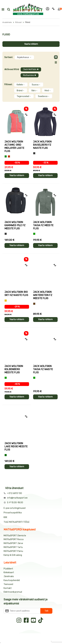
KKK (5, 517)
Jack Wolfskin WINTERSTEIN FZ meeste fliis (43, 295)
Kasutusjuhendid (12, 580)
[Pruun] (34, 304)
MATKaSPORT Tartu (13, 547)
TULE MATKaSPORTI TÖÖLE (17, 522)
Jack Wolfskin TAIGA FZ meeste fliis (43, 225)
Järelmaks (9, 576)
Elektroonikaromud (13, 592)
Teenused (8, 584)
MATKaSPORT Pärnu (14, 551)
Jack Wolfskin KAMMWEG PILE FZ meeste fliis (15, 225)
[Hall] (34, 153)
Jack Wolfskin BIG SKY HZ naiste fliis (16, 294)
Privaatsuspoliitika (13, 513)
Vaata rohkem (31, 44)
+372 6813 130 (15, 493)
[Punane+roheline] (9, 156)
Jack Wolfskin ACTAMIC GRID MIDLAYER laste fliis (14, 146)
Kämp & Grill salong (13, 555)
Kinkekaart (9, 572)
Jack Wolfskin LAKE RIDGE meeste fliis (16, 446)
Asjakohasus (24, 57)
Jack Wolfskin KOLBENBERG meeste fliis (14, 369)
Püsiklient (8, 569)
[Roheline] (34, 234)
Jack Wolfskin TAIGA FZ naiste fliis (43, 369)
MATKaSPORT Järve (13, 543)
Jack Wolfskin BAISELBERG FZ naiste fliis (42, 145)
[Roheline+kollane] (6, 156)
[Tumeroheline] (6, 455)
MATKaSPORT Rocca (14, 539)
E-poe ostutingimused (15, 508)
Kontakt (8, 588)
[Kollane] (6, 301)
